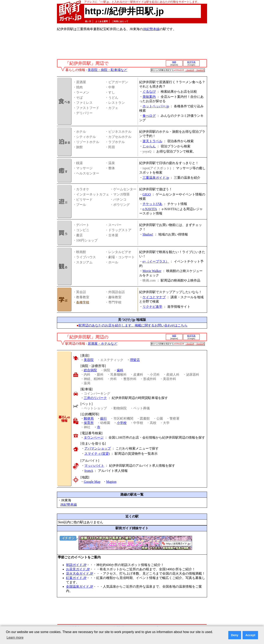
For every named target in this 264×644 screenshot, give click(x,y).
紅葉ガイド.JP (76, 578)
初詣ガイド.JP (76, 565)
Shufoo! (148, 234)
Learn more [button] (15, 637)
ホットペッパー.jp (156, 106)
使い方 (88, 21)
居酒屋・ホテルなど (103, 344)
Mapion (111, 482)
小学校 (122, 423)
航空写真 (191, 62)
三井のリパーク (95, 398)
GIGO (147, 194)
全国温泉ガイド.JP (80, 587)
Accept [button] (250, 635)
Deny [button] (235, 635)
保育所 (89, 423)
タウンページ (94, 437)
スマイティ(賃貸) (97, 454)
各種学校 (83, 302)
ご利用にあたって (120, 21)
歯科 (120, 370)
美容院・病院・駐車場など (107, 70)
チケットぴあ (152, 204)
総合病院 (90, 370)
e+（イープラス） (156, 261)
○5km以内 (200, 70)
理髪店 (135, 360)
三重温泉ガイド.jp (156, 178)
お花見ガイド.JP (78, 569)
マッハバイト (94, 466)
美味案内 (149, 97)
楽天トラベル (152, 141)
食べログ (149, 116)
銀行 (104, 418)
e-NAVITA (150, 209)
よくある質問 (101, 21)
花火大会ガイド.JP (80, 574)
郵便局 (89, 418)
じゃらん (149, 146)
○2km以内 (190, 70)
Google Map (92, 482)
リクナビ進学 (152, 307)
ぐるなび (149, 92)
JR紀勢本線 (151, 29)
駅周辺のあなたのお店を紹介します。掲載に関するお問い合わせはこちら (133, 325)
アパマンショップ (98, 448)
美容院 (89, 360)
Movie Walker (152, 271)
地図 (174, 62)
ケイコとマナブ (154, 297)
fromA (89, 471)
